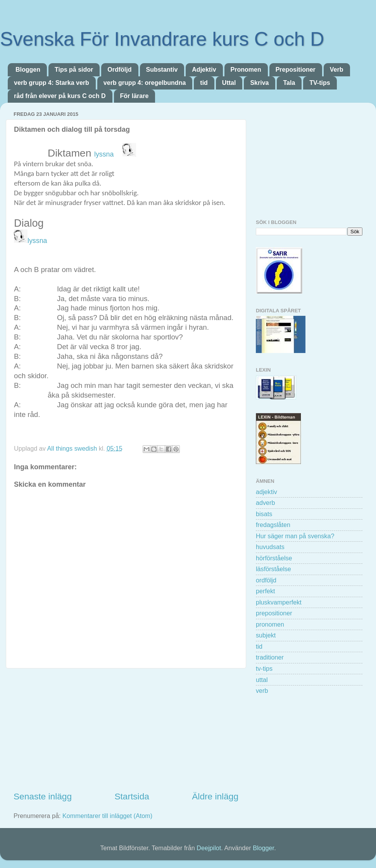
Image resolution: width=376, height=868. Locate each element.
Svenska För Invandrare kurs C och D (162, 39)
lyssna (105, 154)
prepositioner (274, 613)
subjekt (266, 635)
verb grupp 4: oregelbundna (145, 83)
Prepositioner (296, 70)
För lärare (135, 96)
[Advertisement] (126, 729)
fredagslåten (273, 525)
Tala (289, 83)
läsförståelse (273, 569)
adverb (266, 503)
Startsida (132, 796)
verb (262, 691)
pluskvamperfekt (279, 602)
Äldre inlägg (215, 796)
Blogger (263, 848)
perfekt (266, 591)
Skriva (259, 83)
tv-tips (264, 668)
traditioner (270, 657)
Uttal (229, 83)
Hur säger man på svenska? (295, 536)
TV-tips (320, 83)
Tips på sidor (74, 70)
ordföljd (266, 580)
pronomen (270, 624)
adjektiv (266, 492)
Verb (337, 70)
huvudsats (270, 547)
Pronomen (246, 70)
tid (204, 83)
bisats (264, 514)
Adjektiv (204, 70)
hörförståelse (274, 558)
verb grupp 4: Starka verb (52, 83)
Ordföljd (119, 70)
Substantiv (162, 70)
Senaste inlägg (43, 796)
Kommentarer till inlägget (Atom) (107, 816)
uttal (262, 680)
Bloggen (28, 70)
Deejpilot (209, 848)
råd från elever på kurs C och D (60, 96)
